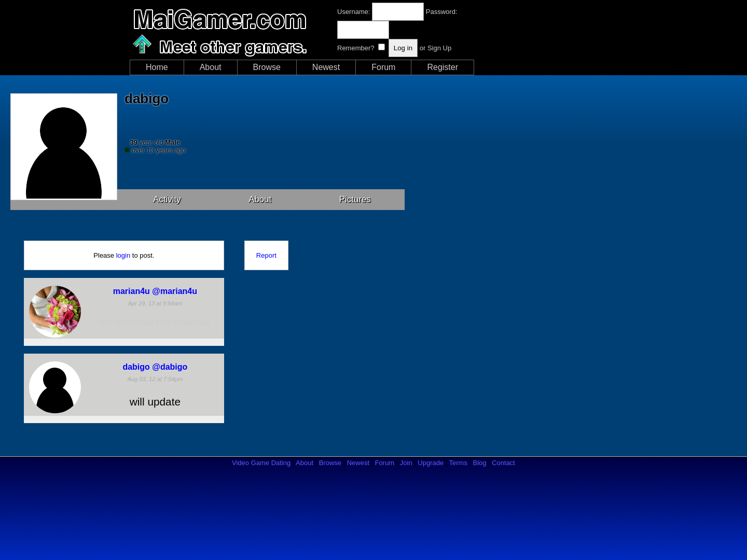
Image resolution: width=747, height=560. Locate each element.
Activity (167, 199)
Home (157, 67)
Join (406, 463)
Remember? (356, 48)
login (123, 255)
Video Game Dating (261, 463)
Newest (326, 67)
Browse (267, 67)
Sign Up (439, 48)
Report (266, 255)
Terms (458, 463)
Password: (442, 12)
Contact (503, 463)
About (211, 67)
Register (442, 67)
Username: (354, 12)
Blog (480, 463)
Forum (383, 67)
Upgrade (431, 463)
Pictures (355, 199)
